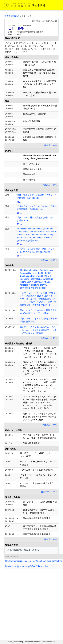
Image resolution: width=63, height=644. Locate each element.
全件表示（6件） (50, 185)
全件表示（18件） (49, 338)
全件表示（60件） (49, 260)
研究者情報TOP (12, 16)
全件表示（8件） (50, 539)
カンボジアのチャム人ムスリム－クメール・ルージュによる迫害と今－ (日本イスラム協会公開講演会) (38, 330)
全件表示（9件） (50, 145)
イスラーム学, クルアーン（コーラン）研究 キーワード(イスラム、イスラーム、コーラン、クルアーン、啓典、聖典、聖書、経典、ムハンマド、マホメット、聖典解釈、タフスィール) (31, 47)
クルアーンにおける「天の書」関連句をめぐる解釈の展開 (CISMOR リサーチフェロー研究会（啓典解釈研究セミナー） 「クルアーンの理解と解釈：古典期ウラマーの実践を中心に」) (38, 299)
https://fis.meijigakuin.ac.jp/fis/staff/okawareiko (26, 566)
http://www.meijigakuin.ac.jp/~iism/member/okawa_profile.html (34, 561)
